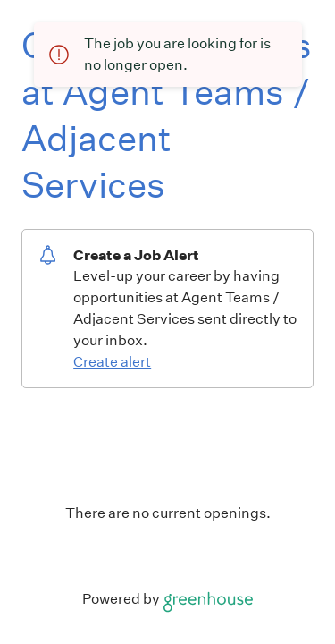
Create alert (112, 362)
